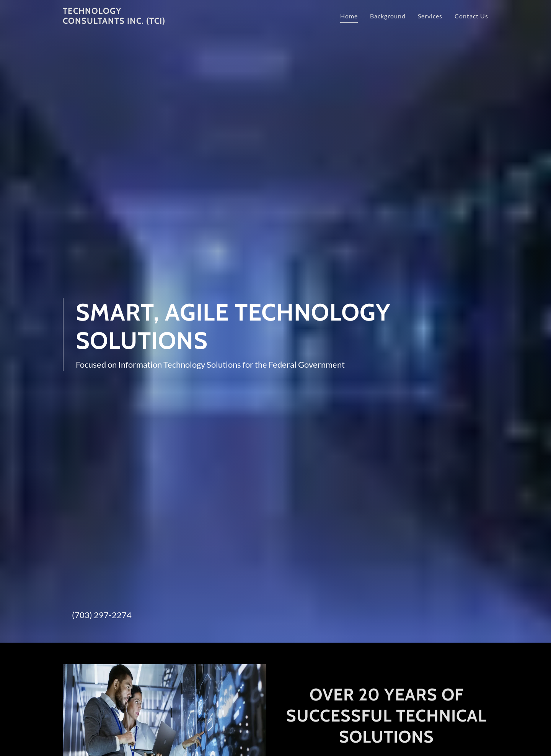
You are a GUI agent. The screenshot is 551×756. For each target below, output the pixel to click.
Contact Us (471, 16)
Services (430, 16)
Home (349, 16)
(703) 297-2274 (102, 615)
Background (388, 16)
